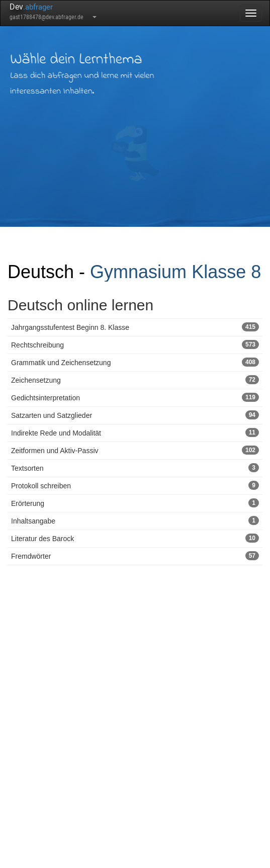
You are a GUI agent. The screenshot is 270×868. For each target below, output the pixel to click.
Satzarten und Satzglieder (135, 415)
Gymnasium (138, 272)
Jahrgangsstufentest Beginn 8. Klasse (135, 327)
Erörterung (135, 503)
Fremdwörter (135, 556)
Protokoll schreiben (135, 485)
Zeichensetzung (135, 380)
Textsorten (135, 468)
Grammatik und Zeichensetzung (135, 362)
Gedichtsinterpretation (135, 397)
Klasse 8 (226, 272)
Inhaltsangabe (135, 520)
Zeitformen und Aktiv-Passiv (135, 450)
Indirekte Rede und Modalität (135, 432)
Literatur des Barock (135, 538)
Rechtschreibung (135, 344)
